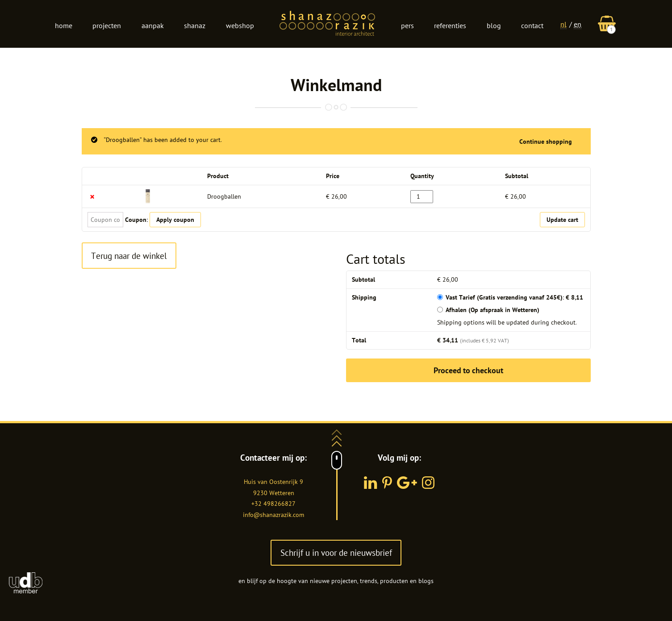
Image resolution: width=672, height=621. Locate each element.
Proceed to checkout (468, 370)
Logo (327, 24)
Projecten (107, 25)
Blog (494, 25)
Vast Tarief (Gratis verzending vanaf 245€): (514, 297)
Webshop (240, 25)
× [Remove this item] (92, 197)
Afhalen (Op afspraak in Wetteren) (493, 310)
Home (64, 25)
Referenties (450, 25)
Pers (407, 25)
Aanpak (153, 25)
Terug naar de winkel (129, 256)
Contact (532, 25)
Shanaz (195, 25)
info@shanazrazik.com (273, 515)
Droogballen (224, 196)
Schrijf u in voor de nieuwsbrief (336, 552)
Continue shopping (546, 142)
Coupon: (136, 220)
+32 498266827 (273, 504)
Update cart (562, 220)
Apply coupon (175, 220)
